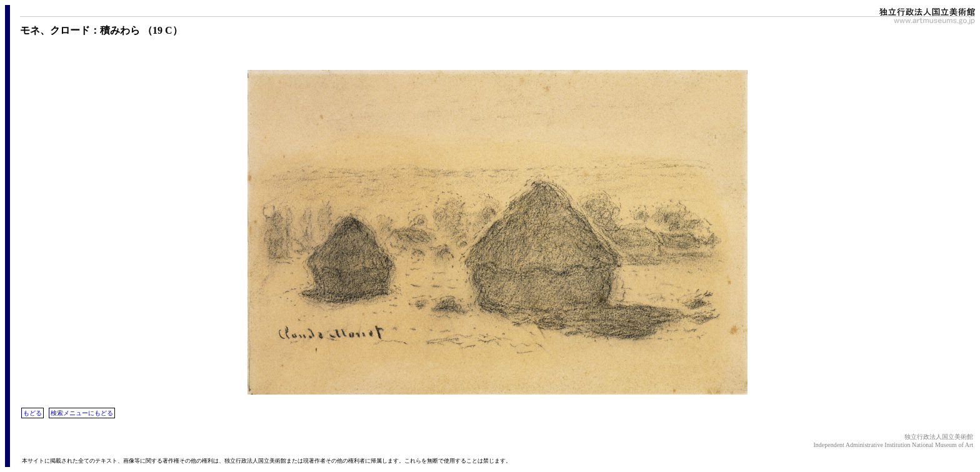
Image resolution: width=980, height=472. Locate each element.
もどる (32, 413)
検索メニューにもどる (82, 413)
